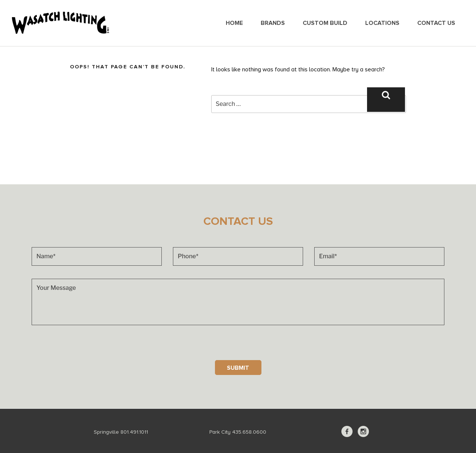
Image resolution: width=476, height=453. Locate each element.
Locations (382, 23)
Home (234, 23)
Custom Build (325, 23)
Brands (273, 23)
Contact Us (436, 23)
